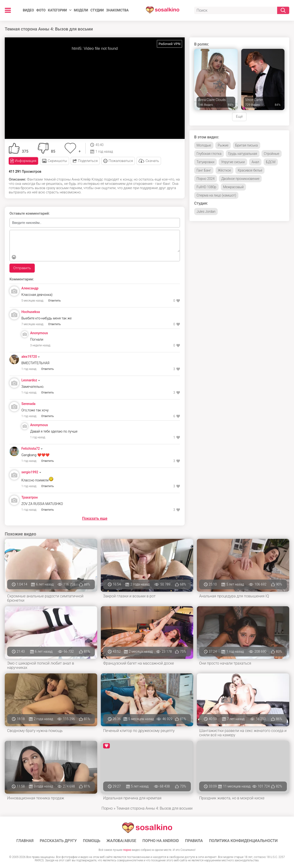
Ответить (55, 301)
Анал (255, 162)
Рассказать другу (58, 841)
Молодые (204, 145)
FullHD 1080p (206, 187)
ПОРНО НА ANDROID (161, 841)
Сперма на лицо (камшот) (216, 195)
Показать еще (95, 518)
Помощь (92, 841)
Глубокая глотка (209, 154)
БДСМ (271, 162)
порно (127, 850)
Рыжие (223, 145)
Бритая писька (247, 145)
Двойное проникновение (240, 179)
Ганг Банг (204, 170)
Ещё (239, 116)
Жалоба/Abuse (121, 841)
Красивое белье (250, 170)
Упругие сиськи (233, 162)
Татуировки (205, 162)
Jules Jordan (206, 212)
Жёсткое (224, 170)
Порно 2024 (206, 179)
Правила (194, 841)
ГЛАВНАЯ (25, 841)
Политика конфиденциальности (243, 841)
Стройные (272, 154)
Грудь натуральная (243, 154)
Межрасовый (234, 187)
